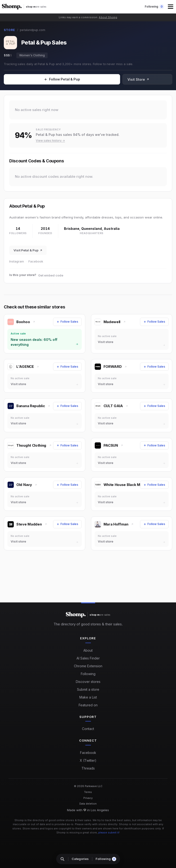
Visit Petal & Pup (28, 250)
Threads (88, 768)
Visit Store (156, 79)
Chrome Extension (88, 666)
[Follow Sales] (71, 79)
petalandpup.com (33, 30)
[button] (171, 7)
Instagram (17, 261)
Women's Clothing (32, 55)
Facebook (36, 261)
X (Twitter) (88, 760)
